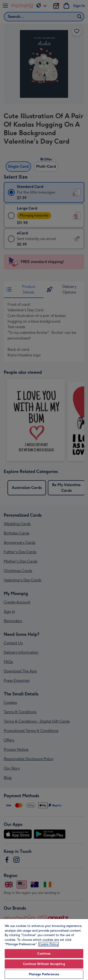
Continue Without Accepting (44, 964)
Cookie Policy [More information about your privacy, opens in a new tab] (49, 944)
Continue (44, 954)
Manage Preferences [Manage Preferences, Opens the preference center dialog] (44, 974)
